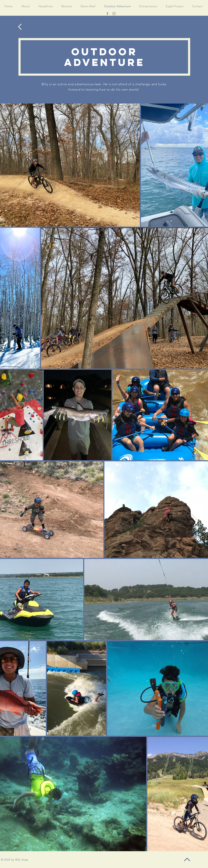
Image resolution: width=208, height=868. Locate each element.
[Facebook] (107, 14)
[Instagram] (114, 14)
